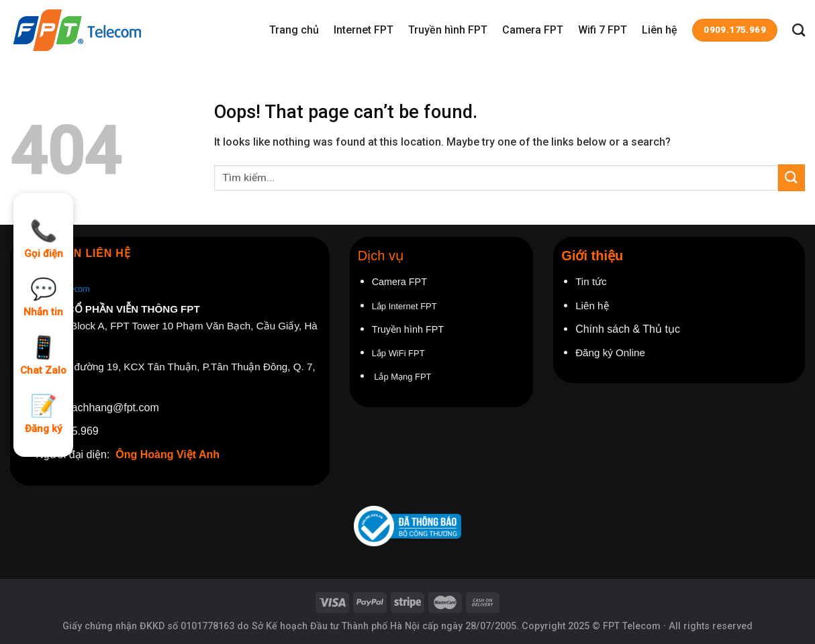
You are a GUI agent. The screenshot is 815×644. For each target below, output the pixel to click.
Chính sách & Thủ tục (629, 329)
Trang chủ (294, 30)
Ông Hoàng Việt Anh (167, 454)
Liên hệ (660, 30)
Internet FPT (364, 30)
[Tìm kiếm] (799, 30)
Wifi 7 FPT (603, 30)
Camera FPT (533, 30)
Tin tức (591, 281)
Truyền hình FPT (448, 30)
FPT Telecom (632, 626)
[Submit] (792, 177)
